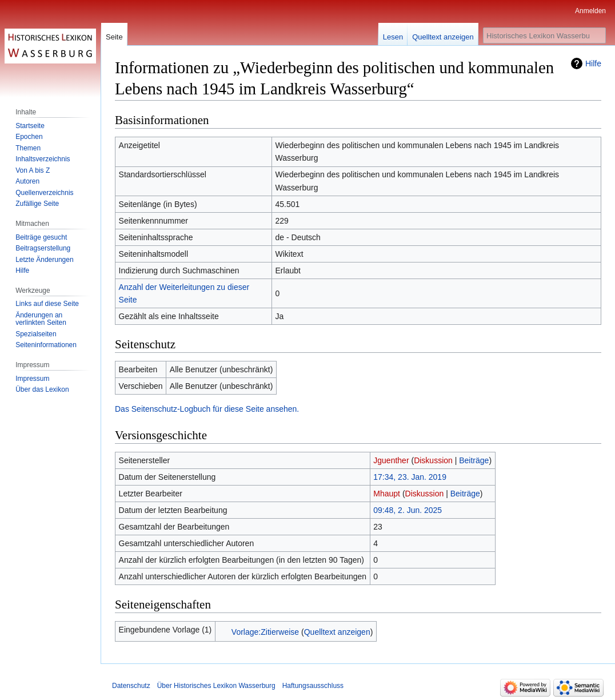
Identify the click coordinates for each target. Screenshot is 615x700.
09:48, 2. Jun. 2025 (408, 510)
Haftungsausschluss (313, 686)
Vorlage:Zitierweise (265, 632)
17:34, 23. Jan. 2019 (410, 477)
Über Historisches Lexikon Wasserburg (216, 686)
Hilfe (593, 63)
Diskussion (433, 460)
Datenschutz (131, 686)
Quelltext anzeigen (337, 632)
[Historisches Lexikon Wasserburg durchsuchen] (544, 35)
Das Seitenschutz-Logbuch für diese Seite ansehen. (207, 409)
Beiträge (474, 460)
